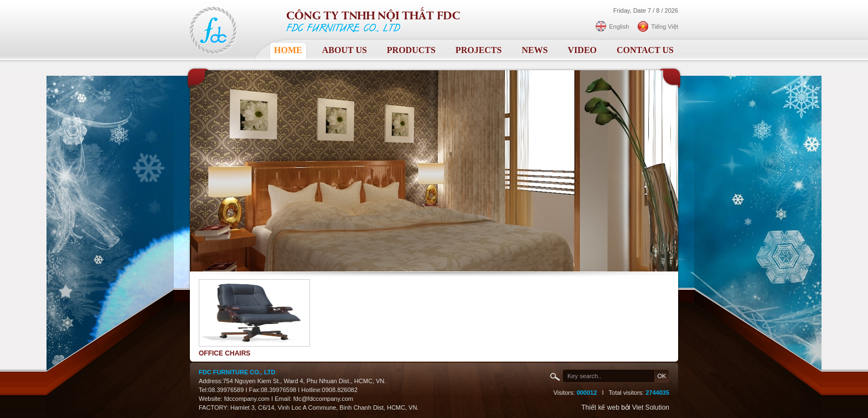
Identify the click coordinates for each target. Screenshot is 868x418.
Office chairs (224, 353)
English (619, 27)
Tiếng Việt (665, 27)
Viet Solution (651, 407)
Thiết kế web (600, 407)
